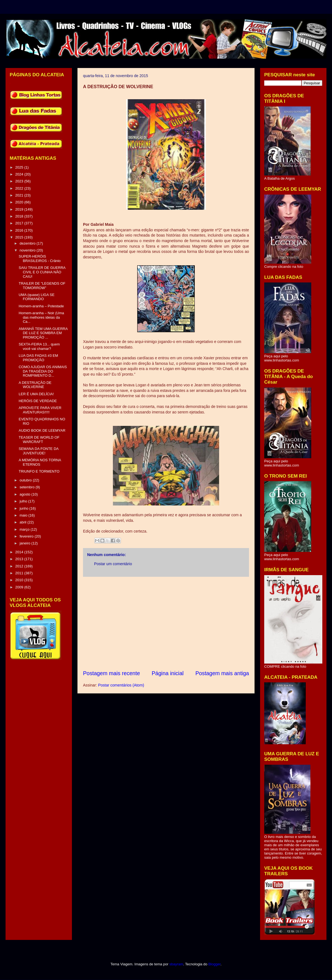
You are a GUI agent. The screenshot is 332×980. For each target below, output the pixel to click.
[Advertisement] (166, 623)
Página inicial (168, 673)
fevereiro (27, 536)
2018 (20, 216)
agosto (26, 494)
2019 (20, 209)
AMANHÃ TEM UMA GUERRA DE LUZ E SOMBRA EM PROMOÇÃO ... (43, 333)
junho (24, 508)
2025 (20, 167)
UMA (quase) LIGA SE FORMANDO (36, 297)
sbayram (176, 964)
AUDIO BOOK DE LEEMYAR (42, 430)
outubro (26, 480)
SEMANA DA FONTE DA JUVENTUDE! (38, 451)
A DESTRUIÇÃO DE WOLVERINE (35, 385)
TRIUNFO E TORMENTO (39, 471)
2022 (20, 188)
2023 (20, 181)
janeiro (26, 543)
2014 (20, 552)
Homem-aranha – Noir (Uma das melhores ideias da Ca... (41, 317)
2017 (20, 223)
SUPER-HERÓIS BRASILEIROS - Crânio (40, 259)
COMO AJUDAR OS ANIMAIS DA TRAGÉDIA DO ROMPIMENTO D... (43, 371)
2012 (20, 566)
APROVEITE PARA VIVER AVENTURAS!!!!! (40, 410)
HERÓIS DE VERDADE (38, 401)
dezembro (28, 243)
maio (24, 515)
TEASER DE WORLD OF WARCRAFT (39, 440)
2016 (20, 230)
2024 (20, 174)
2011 (20, 573)
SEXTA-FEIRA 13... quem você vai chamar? (39, 346)
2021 (20, 195)
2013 (20, 559)
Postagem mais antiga (222, 673)
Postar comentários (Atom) (121, 685)
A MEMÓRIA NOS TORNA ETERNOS (40, 462)
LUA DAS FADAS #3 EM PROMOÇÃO (38, 358)
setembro (28, 487)
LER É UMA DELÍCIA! (36, 394)
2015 (20, 237)
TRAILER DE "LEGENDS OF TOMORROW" (42, 286)
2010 (20, 580)
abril (24, 522)
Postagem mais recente (111, 673)
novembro (28, 250)
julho (24, 501)
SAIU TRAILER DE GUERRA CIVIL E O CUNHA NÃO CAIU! (42, 272)
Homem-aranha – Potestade (41, 306)
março (25, 529)
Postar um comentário (113, 564)
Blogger (214, 964)
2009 (20, 587)
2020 (20, 202)
